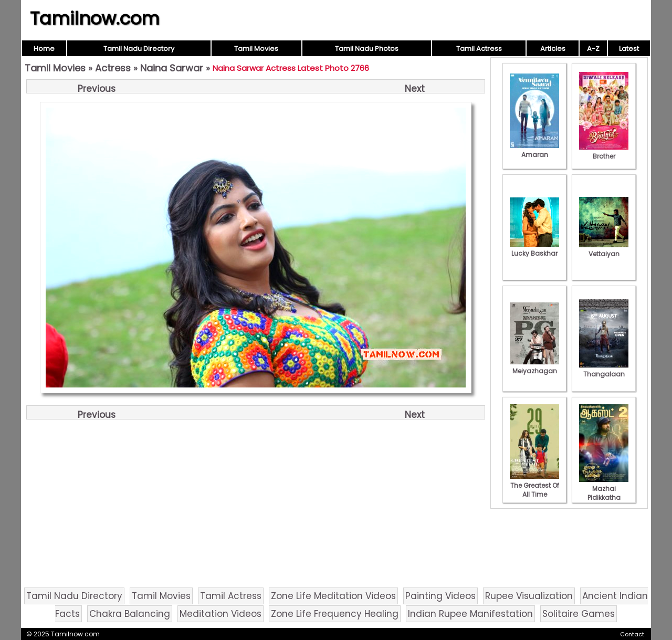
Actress (113, 68)
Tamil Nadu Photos (367, 49)
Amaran (534, 150)
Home (44, 49)
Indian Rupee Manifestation (470, 614)
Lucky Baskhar (534, 249)
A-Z (593, 49)
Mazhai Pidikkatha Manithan (604, 493)
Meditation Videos (220, 614)
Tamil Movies (256, 49)
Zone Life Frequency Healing (335, 614)
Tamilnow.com (95, 18)
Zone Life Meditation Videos (333, 596)
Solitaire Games (579, 614)
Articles (553, 49)
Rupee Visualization (529, 596)
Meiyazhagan (534, 366)
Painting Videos (440, 596)
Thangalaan (604, 370)
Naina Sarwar (172, 68)
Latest (629, 49)
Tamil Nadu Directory (139, 49)
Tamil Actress (479, 49)
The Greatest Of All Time (534, 485)
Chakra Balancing (130, 614)
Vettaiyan (604, 249)
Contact (632, 634)
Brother (604, 152)
